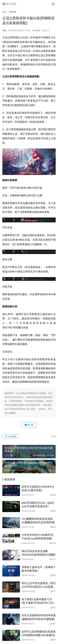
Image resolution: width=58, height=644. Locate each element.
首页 (4, 12)
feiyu (4, 30)
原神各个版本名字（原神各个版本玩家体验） (39, 569)
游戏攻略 (36, 30)
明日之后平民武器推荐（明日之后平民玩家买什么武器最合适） (39, 585)
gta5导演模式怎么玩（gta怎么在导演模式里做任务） (38, 505)
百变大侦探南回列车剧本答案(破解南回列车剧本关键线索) (39, 617)
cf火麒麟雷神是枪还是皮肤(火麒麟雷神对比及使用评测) (38, 521)
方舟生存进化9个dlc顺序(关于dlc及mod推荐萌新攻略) (38, 537)
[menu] (53, 4)
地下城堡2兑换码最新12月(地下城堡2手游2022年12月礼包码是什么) (38, 601)
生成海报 (10, 436)
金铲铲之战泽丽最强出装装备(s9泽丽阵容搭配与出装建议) (39, 633)
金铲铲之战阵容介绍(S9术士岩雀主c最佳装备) (38, 488)
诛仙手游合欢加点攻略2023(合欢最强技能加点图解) (39, 553)
